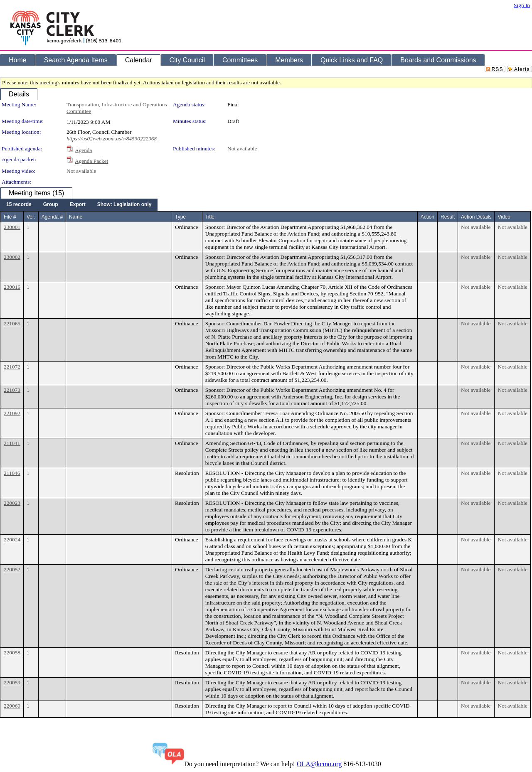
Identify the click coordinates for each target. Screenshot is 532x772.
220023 (12, 503)
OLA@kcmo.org (319, 764)
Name (76, 217)
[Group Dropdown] (51, 205)
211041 (12, 443)
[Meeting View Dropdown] (124, 205)
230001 (12, 227)
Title (210, 217)
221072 (12, 367)
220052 (12, 569)
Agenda (83, 150)
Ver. (31, 217)
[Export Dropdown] (78, 205)
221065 (12, 323)
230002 (12, 257)
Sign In (522, 5)
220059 (12, 682)
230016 (12, 287)
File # (10, 217)
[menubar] (79, 205)
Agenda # (52, 217)
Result (448, 217)
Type (180, 217)
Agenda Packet (91, 161)
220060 (12, 706)
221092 (12, 413)
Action (427, 217)
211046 (12, 473)
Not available (242, 149)
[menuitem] (19, 205)
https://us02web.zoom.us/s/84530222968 (112, 139)
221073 (12, 390)
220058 (12, 653)
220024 (12, 540)
